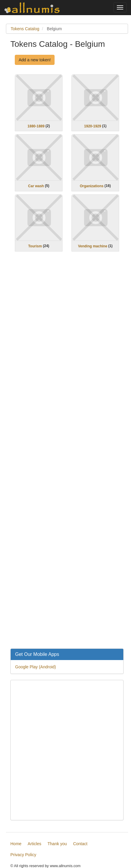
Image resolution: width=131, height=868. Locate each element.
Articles (34, 844)
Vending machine (93, 246)
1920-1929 (93, 126)
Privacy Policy (23, 855)
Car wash (36, 186)
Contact (80, 844)
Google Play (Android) (36, 667)
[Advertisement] (67, 454)
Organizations (92, 186)
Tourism (35, 246)
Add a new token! (35, 60)
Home (16, 844)
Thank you (57, 844)
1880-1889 (36, 126)
